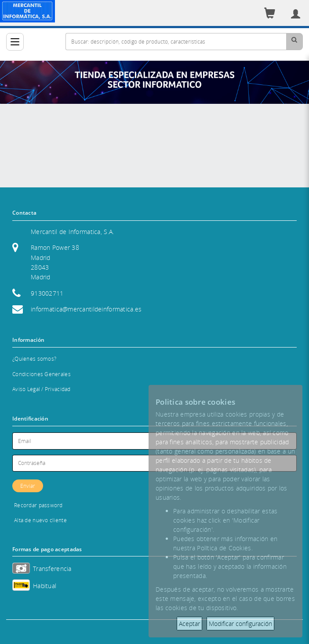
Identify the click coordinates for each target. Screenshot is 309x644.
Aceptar (189, 624)
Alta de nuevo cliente (40, 520)
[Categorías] (15, 42)
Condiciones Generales (42, 374)
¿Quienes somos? (34, 359)
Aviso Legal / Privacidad (42, 389)
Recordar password (38, 505)
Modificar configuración (240, 624)
